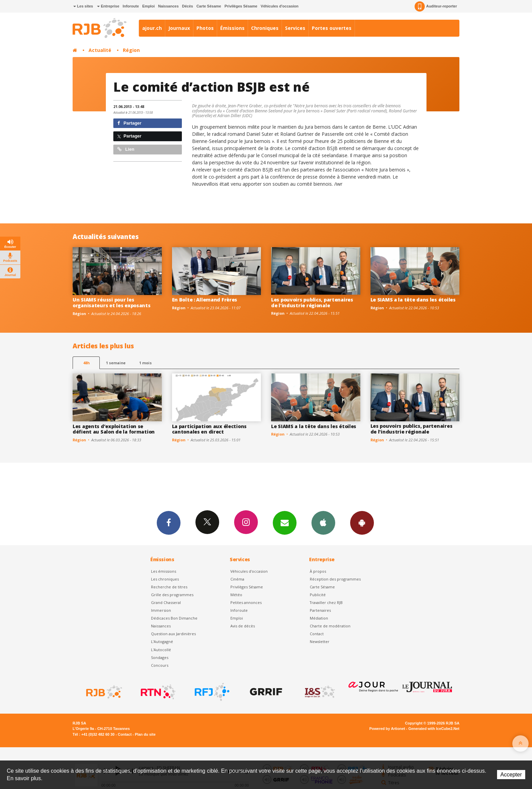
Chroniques (265, 28)
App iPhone (323, 522)
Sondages (160, 657)
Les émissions (164, 571)
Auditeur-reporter (436, 6)
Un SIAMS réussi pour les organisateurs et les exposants (112, 302)
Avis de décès (243, 626)
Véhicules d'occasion (279, 6)
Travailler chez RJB (326, 602)
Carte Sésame (209, 6)
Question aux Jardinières (173, 634)
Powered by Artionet (387, 729)
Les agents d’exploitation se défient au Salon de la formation (114, 429)
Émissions (232, 28)
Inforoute (131, 6)
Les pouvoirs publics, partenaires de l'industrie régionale (312, 302)
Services (295, 28)
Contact (317, 634)
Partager (129, 123)
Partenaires (320, 610)
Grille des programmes (172, 595)
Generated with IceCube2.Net (434, 729)
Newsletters (285, 522)
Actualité (100, 50)
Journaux (179, 28)
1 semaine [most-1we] (116, 363)
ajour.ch (152, 28)
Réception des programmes (335, 579)
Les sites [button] (83, 6)
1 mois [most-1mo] (145, 363)
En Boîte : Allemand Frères (205, 300)
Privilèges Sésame (241, 6)
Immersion (161, 610)
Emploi (148, 6)
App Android (362, 522)
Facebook (169, 522)
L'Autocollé (161, 650)
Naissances (168, 6)
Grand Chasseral (166, 602)
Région (131, 50)
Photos (205, 28)
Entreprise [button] (108, 6)
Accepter (511, 775)
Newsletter (320, 641)
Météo (236, 595)
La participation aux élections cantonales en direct (210, 429)
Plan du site (145, 734)
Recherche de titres (169, 587)
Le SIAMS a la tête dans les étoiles (413, 300)
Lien (126, 149)
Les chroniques (165, 579)
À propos (318, 571)
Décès (188, 6)
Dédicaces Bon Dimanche (174, 618)
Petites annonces (246, 602)
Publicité (318, 595)
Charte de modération (330, 626)
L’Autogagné (162, 641)
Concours (160, 665)
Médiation (319, 618)
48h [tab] (86, 363)
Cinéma (237, 579)
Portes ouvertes (332, 28)
